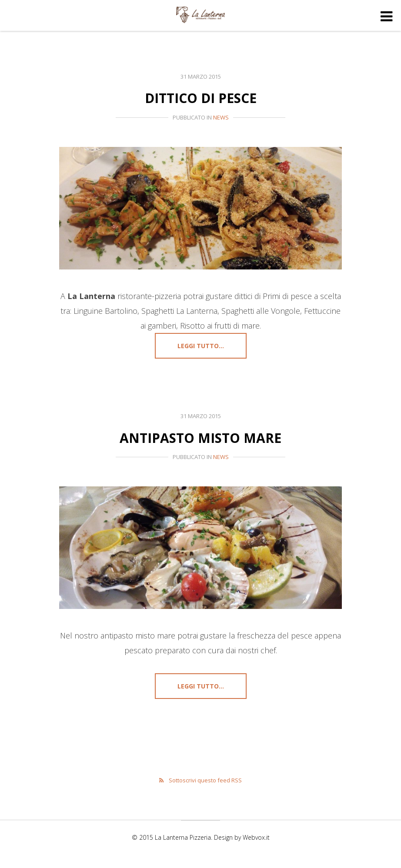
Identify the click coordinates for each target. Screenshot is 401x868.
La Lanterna (200, 17)
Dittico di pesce (201, 98)
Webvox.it (256, 841)
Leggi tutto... (201, 346)
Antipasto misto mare (201, 437)
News (221, 117)
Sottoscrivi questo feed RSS (205, 784)
